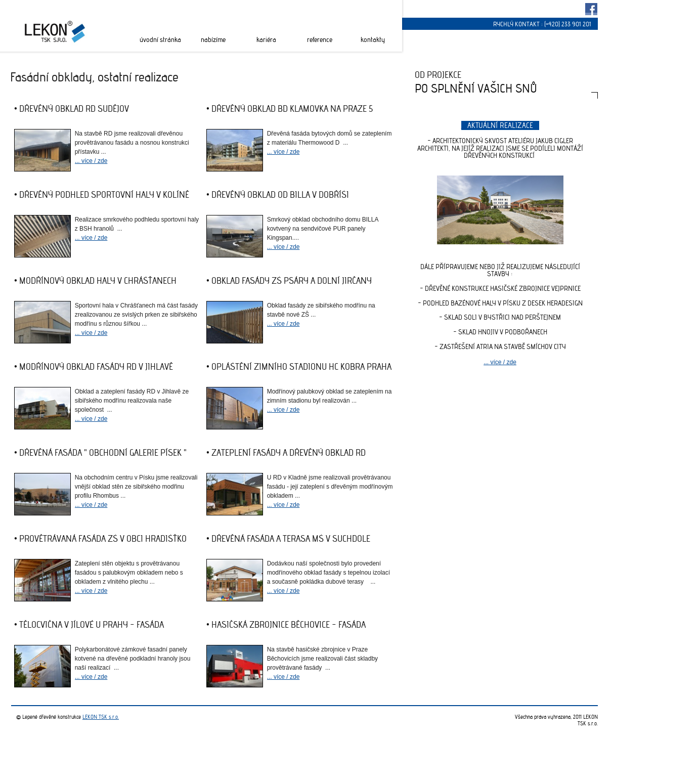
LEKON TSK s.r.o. (101, 717)
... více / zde (91, 161)
